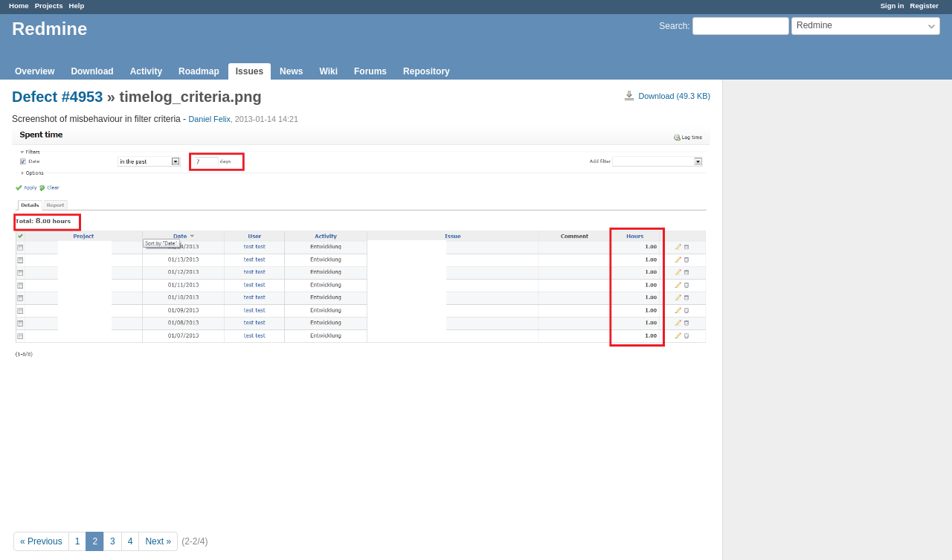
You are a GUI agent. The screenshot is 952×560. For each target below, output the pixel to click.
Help (77, 6)
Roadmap (199, 71)
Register (924, 6)
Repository (427, 71)
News (291, 71)
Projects (49, 6)
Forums (370, 71)
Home (19, 6)
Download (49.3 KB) (674, 96)
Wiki (328, 71)
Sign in (892, 6)
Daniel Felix (209, 119)
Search (673, 26)
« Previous (41, 541)
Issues (250, 71)
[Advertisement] (797, 313)
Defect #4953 (57, 97)
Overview (35, 71)
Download (92, 71)
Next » (158, 541)
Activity (146, 71)
